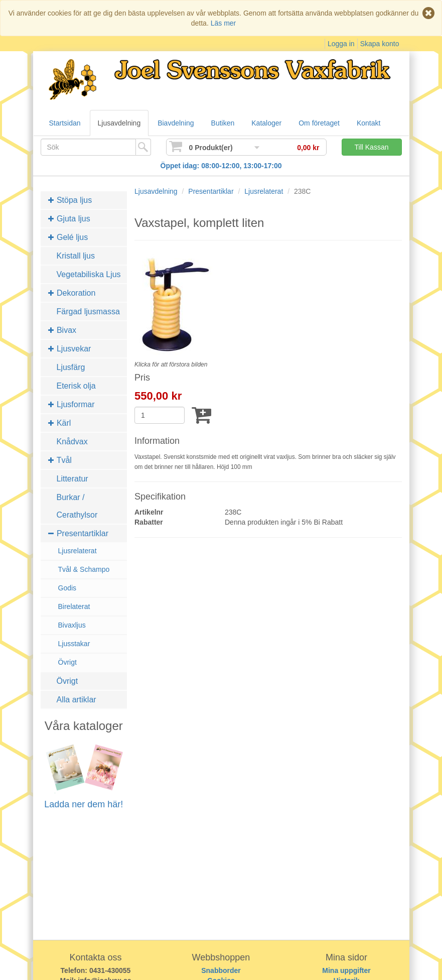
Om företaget (319, 123)
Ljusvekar (70, 349)
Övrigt (67, 662)
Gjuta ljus (69, 219)
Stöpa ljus (70, 200)
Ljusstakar (74, 644)
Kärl (60, 423)
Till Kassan (372, 147)
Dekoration (72, 293)
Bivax (62, 330)
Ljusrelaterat (78, 551)
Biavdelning (176, 123)
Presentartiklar (79, 533)
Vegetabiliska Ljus (89, 274)
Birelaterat (74, 606)
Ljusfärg (71, 367)
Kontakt (369, 123)
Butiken (223, 123)
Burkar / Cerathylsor (77, 506)
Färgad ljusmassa (88, 312)
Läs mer (224, 23)
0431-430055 (110, 970)
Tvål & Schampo (84, 569)
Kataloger (266, 123)
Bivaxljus (72, 625)
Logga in (341, 44)
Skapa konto (380, 44)
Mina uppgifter (346, 970)
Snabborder (221, 970)
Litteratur (72, 479)
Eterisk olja (76, 386)
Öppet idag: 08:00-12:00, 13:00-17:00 (221, 166)
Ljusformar (71, 404)
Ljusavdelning (119, 123)
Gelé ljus (68, 237)
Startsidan (65, 123)
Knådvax (72, 442)
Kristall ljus (76, 256)
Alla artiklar (77, 700)
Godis (67, 588)
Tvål (60, 460)
